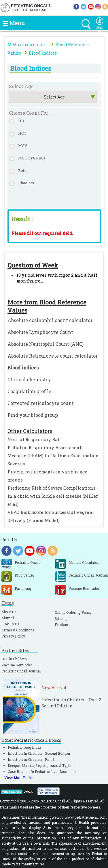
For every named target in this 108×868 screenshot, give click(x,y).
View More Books (19, 778)
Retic (23, 170)
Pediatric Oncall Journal (21, 671)
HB (21, 121)
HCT (22, 133)
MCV (23, 146)
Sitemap (61, 618)
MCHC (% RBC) (32, 158)
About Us (9, 612)
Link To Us (10, 624)
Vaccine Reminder (17, 665)
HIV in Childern (14, 659)
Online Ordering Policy (73, 612)
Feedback (62, 624)
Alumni (8, 618)
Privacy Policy (13, 636)
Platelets (26, 183)
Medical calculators (28, 45)
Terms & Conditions (18, 630)
